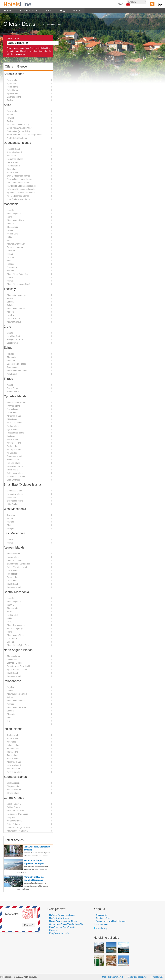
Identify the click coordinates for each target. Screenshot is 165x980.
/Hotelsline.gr (102, 925)
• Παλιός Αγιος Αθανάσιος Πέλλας (62, 921)
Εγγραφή (29, 925)
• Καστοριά (52, 930)
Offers (48, 10)
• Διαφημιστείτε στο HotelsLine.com (110, 921)
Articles (77, 10)
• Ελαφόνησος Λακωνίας (58, 933)
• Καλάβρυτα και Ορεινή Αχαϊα (61, 927)
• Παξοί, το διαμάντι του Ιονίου (61, 915)
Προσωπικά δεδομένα (137, 977)
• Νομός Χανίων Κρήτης (58, 918)
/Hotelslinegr (102, 928)
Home (7, 10)
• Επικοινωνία (100, 915)
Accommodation (28, 10)
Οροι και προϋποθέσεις (113, 977)
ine (17, 4)
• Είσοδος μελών (102, 918)
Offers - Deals (13, 38)
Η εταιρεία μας (157, 977)
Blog (62, 10)
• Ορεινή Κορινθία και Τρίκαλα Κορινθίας (65, 924)
